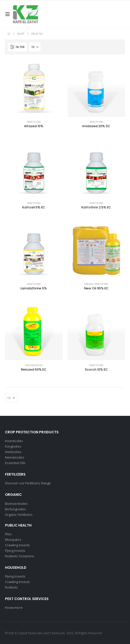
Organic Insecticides (96, 284)
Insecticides (34, 122)
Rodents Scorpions (20, 556)
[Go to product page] (34, 88)
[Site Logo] (26, 14)
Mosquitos (13, 540)
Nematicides (15, 457)
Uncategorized (34, 365)
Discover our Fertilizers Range (28, 483)
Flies (8, 534)
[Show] (35, 47)
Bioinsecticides (16, 504)
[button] (9, 14)
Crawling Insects (17, 545)
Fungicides (13, 446)
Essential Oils (15, 463)
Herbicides (13, 452)
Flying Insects (15, 551)
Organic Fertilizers (19, 515)
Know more (14, 608)
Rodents (11, 587)
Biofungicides (15, 509)
